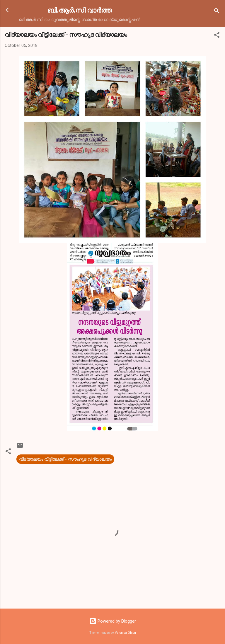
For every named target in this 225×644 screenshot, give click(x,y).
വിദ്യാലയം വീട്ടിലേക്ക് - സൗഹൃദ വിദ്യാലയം (65, 459)
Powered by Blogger (113, 621)
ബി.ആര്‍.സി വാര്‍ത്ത (80, 10)
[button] (217, 36)
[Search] (217, 12)
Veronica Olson (125, 633)
